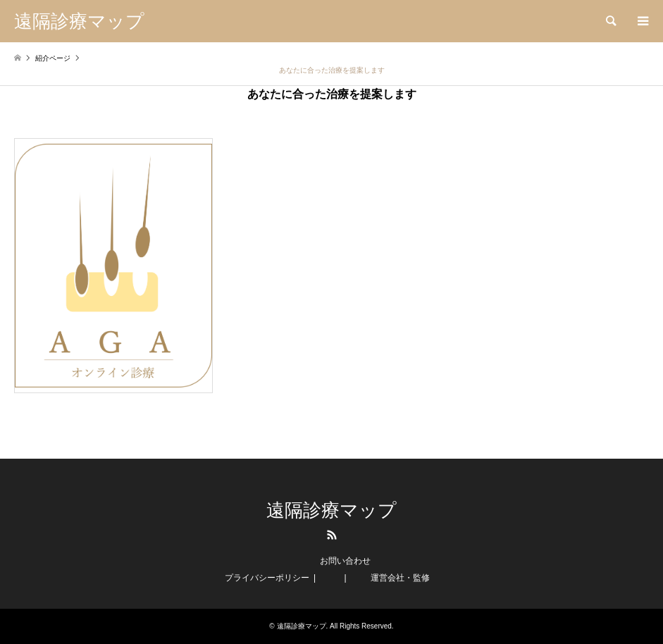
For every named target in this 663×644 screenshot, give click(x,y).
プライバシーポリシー (267, 578)
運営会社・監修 (400, 578)
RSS (332, 535)
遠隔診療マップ (331, 510)
